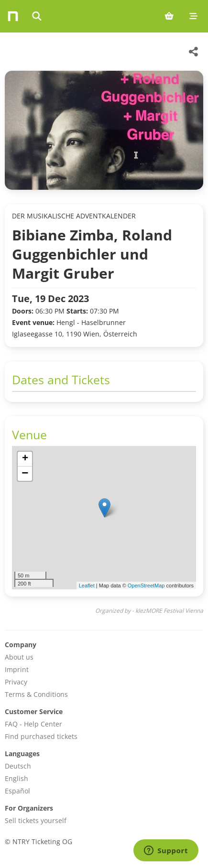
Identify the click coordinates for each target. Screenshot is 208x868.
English (16, 778)
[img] (104, 518)
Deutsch (18, 766)
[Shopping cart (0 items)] (169, 16)
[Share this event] (194, 52)
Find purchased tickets (41, 736)
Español (17, 791)
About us (19, 657)
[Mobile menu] (193, 16)
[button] (104, 508)
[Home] (13, 16)
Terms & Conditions (36, 694)
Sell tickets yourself (36, 820)
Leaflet (87, 586)
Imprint (17, 669)
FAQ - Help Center (33, 724)
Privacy (16, 682)
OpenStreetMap (146, 586)
